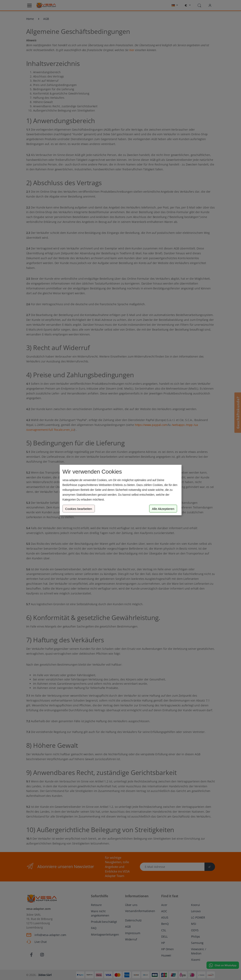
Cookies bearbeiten (79, 509)
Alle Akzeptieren (163, 509)
